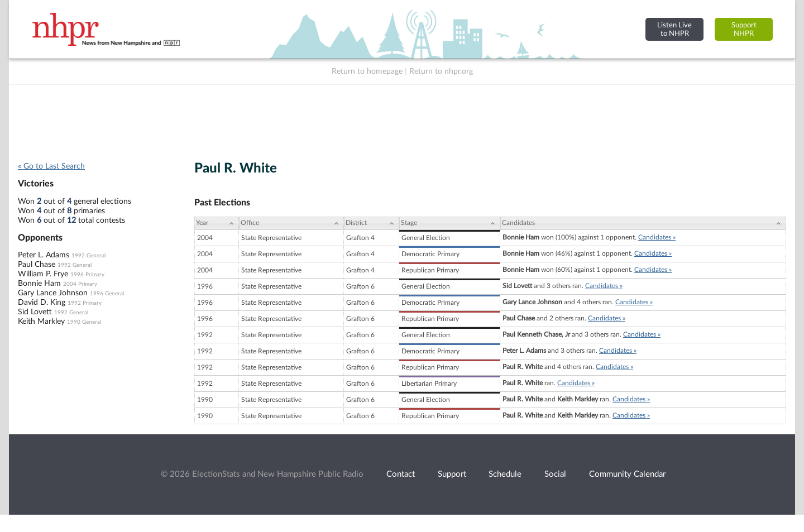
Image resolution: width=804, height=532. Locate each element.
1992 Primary (85, 303)
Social (555, 474)
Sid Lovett (35, 312)
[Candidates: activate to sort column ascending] (643, 223)
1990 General (84, 322)
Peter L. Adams (44, 255)
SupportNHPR (744, 29)
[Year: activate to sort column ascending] (217, 223)
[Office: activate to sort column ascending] (291, 223)
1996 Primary (87, 275)
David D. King (42, 303)
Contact (401, 474)
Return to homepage (367, 71)
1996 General (107, 294)
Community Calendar (627, 474)
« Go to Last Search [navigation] (51, 166)
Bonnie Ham (39, 284)
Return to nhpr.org (441, 71)
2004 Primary (80, 284)
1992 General (88, 256)
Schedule (505, 474)
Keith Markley (41, 322)
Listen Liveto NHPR (674, 29)
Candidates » (657, 237)
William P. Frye (43, 274)
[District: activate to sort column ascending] (372, 223)
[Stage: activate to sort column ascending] (450, 223)
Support (452, 474)
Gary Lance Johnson (53, 293)
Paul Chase (37, 265)
